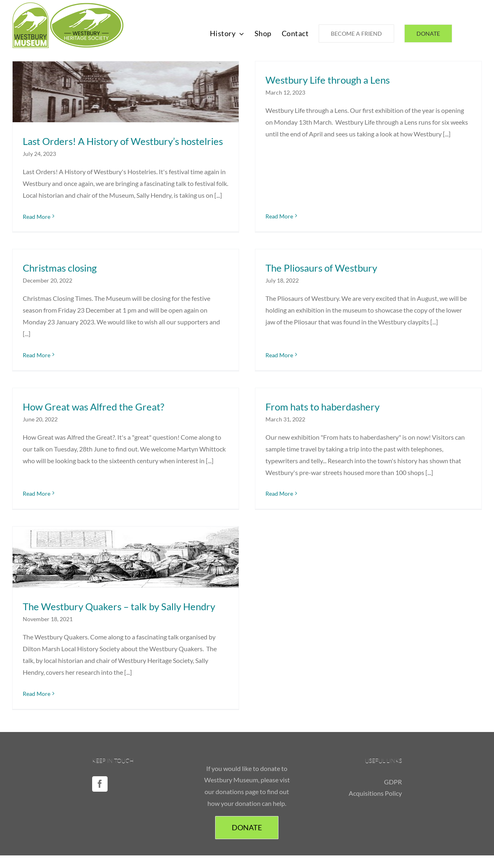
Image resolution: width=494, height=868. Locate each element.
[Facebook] (100, 778)
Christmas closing (84, 254)
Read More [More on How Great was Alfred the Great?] (49, 475)
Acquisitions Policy (375, 788)
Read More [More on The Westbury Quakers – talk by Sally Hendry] (37, 690)
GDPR (393, 776)
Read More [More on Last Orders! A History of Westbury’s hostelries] (37, 217)
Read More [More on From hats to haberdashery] (285, 487)
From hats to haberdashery (329, 400)
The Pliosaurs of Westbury (303, 272)
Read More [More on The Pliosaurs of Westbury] (261, 347)
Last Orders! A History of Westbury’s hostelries (123, 141)
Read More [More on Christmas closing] (61, 341)
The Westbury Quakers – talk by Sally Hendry (119, 603)
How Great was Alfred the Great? (106, 400)
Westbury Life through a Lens (321, 80)
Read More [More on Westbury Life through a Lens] (273, 155)
